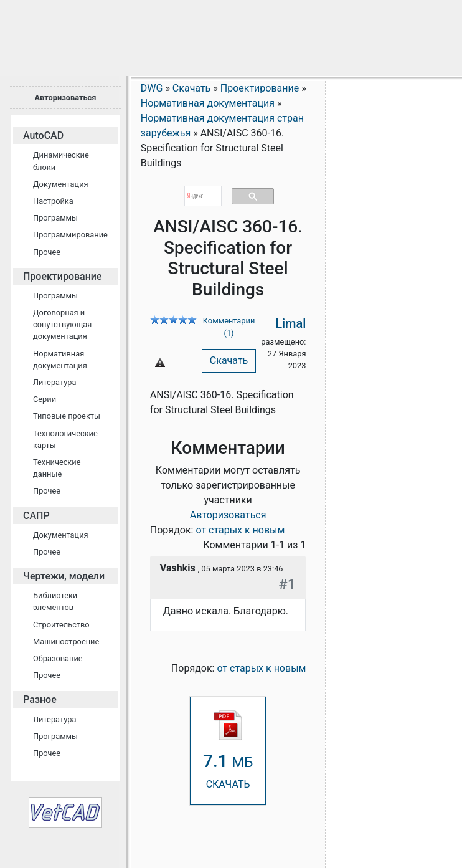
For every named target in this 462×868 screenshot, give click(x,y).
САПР (36, 516)
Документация (61, 184)
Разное (40, 699)
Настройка (53, 201)
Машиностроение (66, 641)
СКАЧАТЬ (228, 750)
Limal (290, 323)
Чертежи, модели (64, 576)
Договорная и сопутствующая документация (62, 324)
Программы (55, 218)
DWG (152, 88)
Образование (58, 658)
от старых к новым (240, 530)
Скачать (229, 360)
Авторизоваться (65, 98)
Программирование (70, 235)
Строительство (61, 625)
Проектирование (63, 276)
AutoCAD (43, 136)
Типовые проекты (67, 416)
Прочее (47, 252)
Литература (54, 382)
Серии (45, 399)
